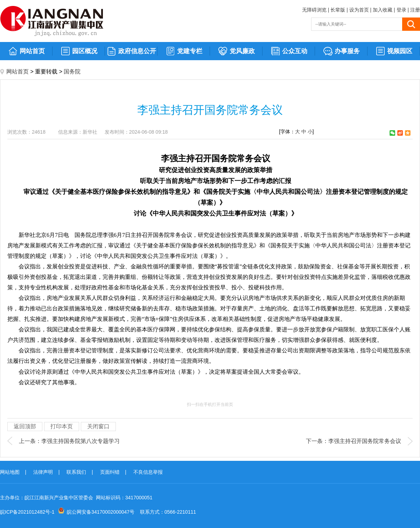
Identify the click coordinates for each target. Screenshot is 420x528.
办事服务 (341, 51)
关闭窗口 (98, 426)
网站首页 (26, 51)
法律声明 (43, 472)
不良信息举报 (148, 472)
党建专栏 (184, 51)
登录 (401, 10)
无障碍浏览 (314, 10)
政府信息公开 (131, 51)
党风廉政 (236, 51)
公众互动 (289, 51)
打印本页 (62, 426)
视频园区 (394, 51)
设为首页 (359, 10)
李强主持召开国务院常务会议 (365, 441)
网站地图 (10, 472)
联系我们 (76, 472)
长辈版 (338, 10)
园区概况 (79, 51)
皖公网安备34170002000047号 (101, 512)
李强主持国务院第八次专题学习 (80, 441)
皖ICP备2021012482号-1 (27, 512)
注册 (415, 10)
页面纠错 (110, 472)
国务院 (72, 72)
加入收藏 (383, 10)
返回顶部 (25, 426)
